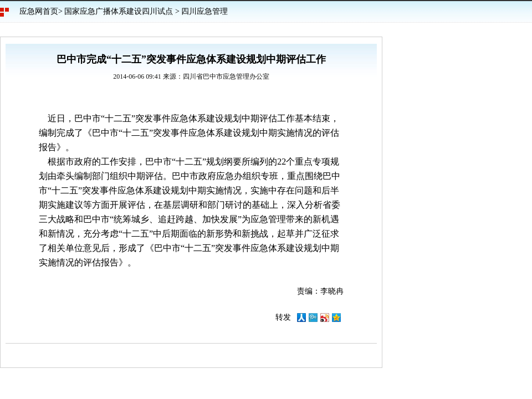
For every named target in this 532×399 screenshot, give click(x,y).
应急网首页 (39, 11)
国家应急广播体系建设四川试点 (119, 11)
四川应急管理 (204, 11)
